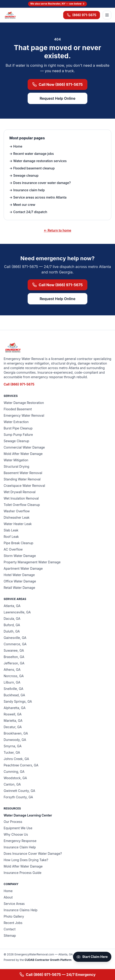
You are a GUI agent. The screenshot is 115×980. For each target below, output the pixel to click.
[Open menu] (107, 15)
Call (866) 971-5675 (19, 384)
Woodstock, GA (15, 778)
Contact (10, 929)
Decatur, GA (13, 727)
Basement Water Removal (23, 473)
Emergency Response (20, 841)
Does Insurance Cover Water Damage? (33, 854)
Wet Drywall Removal (20, 492)
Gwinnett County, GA (19, 791)
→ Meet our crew (22, 205)
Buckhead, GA (14, 695)
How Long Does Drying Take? (26, 860)
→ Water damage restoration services (38, 161)
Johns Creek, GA (16, 759)
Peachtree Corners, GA (21, 765)
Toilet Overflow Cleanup (22, 505)
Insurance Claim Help (20, 847)
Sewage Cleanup (16, 441)
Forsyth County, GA (18, 797)
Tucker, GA (12, 752)
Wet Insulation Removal (21, 498)
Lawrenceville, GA (17, 612)
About (8, 897)
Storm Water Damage (20, 556)
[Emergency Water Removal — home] (10, 15)
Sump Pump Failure (18, 435)
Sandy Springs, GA (18, 701)
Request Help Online (58, 98)
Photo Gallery (14, 916)
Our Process (13, 822)
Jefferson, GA (14, 663)
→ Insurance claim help (27, 190)
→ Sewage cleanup (24, 175)
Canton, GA (12, 784)
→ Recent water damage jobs (32, 154)
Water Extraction (16, 422)
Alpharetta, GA (15, 708)
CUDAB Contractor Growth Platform (48, 960)
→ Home (16, 146)
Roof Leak (11, 537)
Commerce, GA (15, 644)
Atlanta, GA (12, 606)
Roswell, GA (13, 714)
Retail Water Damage (19, 588)
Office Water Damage (20, 581)
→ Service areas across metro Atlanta (38, 197)
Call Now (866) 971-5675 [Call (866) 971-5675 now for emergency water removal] (57, 84)
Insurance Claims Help (21, 910)
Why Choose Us (16, 834)
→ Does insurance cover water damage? (40, 183)
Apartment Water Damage (23, 568)
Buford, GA (12, 625)
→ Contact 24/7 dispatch (28, 212)
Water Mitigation (16, 460)
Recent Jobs (13, 923)
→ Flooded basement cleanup (32, 168)
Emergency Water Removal (24, 415)
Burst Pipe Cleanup (18, 428)
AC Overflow (13, 549)
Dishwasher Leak (17, 517)
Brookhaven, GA (16, 733)
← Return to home (57, 230)
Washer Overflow (17, 511)
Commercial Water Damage (24, 447)
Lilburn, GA (12, 682)
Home (8, 891)
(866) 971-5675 (82, 15)
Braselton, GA (14, 657)
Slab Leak (11, 530)
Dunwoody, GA (15, 740)
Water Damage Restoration (24, 403)
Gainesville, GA (15, 638)
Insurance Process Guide (22, 873)
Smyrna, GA (13, 746)
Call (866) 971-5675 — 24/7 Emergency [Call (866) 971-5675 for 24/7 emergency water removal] (57, 975)
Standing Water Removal (22, 479)
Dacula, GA (12, 619)
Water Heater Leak (18, 524)
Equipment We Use (18, 828)
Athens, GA (12, 670)
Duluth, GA (12, 631)
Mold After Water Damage (23, 454)
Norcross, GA (14, 676)
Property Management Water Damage (32, 562)
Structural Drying (16, 466)
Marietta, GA (13, 721)
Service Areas (14, 904)
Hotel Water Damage (19, 575)
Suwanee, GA (14, 650)
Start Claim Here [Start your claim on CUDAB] (92, 957)
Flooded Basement (18, 409)
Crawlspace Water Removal (24, 486)
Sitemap (10, 935)
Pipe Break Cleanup (18, 543)
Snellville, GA (13, 689)
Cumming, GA (14, 772)
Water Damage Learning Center (28, 815)
